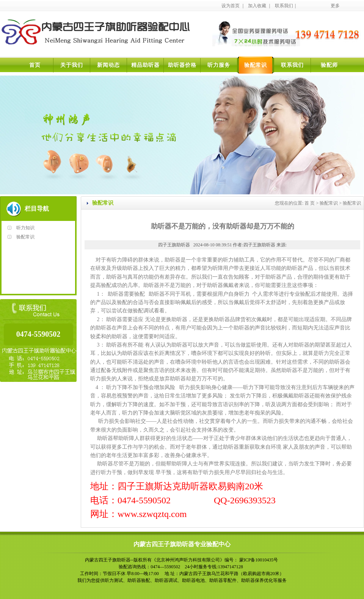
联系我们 (284, 6)
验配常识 (256, 65)
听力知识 (25, 228)
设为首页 (231, 6)
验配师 (329, 65)
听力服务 (219, 65)
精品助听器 (145, 65)
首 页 (310, 203)
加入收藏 (257, 6)
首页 (35, 65)
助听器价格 (182, 65)
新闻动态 (108, 65)
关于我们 (72, 65)
